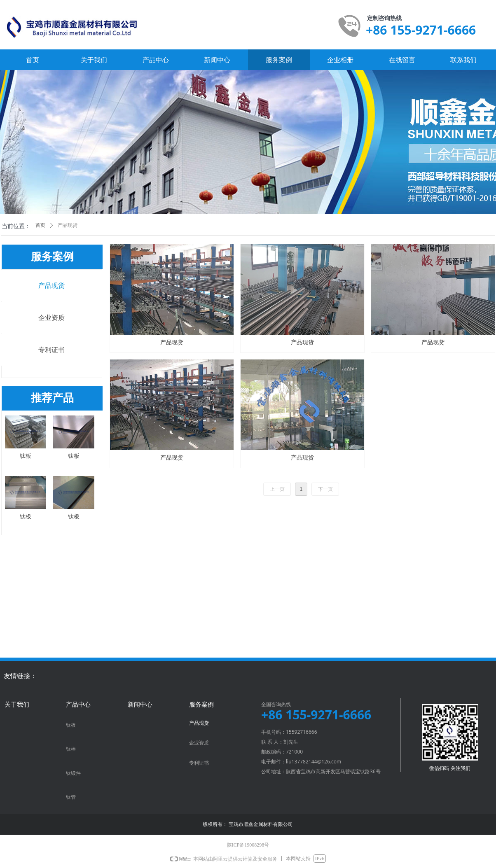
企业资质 (51, 318)
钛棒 (71, 749)
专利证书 (51, 350)
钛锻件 (73, 773)
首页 (40, 225)
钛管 (71, 797)
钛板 (71, 725)
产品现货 (51, 286)
